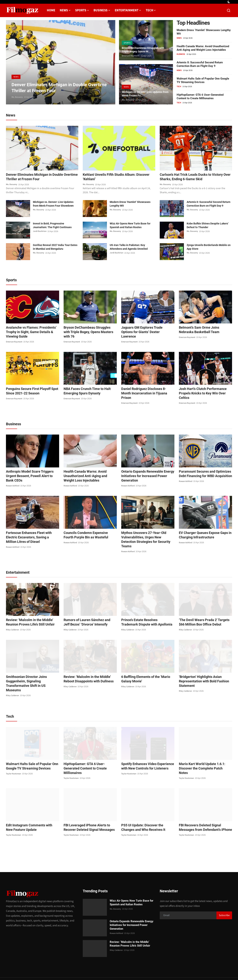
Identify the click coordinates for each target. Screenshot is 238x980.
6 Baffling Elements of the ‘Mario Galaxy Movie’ (143, 671)
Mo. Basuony (18, 97)
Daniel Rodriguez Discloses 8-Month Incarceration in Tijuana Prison (145, 392)
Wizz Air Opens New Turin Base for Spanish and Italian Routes (130, 226)
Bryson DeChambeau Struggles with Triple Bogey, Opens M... (146, 49)
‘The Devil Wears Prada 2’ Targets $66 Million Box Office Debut (204, 614)
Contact (146, 970)
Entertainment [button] (128, 10)
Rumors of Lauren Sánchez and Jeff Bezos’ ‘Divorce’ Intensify (88, 614)
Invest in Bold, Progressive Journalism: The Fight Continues (52, 226)
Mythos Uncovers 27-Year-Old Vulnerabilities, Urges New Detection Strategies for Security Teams (146, 533)
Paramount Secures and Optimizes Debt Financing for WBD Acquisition (202, 470)
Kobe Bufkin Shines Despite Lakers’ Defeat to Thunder (208, 226)
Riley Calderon (13, 621)
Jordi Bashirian (40, 232)
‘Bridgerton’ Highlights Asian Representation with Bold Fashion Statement (201, 673)
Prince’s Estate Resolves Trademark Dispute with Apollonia (145, 614)
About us (179, 970)
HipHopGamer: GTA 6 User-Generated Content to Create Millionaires (200, 97)
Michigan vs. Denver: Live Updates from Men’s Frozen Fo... (145, 93)
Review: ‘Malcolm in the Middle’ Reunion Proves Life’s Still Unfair (28, 614)
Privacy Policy (162, 970)
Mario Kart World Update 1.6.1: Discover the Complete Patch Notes (202, 753)
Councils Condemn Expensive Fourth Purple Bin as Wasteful (88, 531)
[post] (61, 62)
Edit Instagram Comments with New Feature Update (30, 810)
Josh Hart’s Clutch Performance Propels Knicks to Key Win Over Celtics (205, 392)
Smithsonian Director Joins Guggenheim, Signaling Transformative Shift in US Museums (32, 673)
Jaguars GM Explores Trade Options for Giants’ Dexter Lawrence (148, 330)
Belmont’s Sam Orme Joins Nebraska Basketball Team (204, 330)
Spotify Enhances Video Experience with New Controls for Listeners (145, 753)
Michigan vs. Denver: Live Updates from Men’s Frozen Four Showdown (53, 204)
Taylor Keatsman (14, 761)
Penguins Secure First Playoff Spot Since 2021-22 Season (29, 392)
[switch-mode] (229, 2)
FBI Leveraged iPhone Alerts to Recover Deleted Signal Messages (86, 810)
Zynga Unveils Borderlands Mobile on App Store (209, 247)
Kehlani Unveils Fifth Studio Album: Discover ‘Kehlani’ (112, 177)
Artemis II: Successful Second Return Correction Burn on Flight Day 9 (200, 64)
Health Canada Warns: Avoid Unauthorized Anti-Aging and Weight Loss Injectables (203, 48)
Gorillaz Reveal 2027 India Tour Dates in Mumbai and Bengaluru (55, 247)
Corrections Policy (219, 970)
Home (51, 10)
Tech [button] (151, 10)
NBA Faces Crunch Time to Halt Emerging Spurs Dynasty (85, 392)
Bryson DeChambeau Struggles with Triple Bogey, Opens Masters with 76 (88, 330)
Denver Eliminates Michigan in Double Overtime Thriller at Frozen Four (37, 177)
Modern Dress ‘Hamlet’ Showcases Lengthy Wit (130, 204)
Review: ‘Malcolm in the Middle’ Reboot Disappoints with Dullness (90, 671)
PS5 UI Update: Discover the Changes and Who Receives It (146, 810)
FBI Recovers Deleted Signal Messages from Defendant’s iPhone (205, 810)
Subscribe (224, 898)
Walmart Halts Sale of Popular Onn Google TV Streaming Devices (203, 80)
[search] (229, 10)
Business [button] (102, 10)
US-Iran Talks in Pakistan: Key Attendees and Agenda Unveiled (129, 247)
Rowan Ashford (13, 477)
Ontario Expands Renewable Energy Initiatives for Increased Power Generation (145, 472)
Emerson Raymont (131, 56)
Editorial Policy (196, 970)
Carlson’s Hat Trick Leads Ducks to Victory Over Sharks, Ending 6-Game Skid (195, 177)
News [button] (65, 10)
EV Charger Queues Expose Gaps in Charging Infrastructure (202, 531)
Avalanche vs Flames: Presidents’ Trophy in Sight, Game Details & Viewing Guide (29, 332)
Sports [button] (82, 10)
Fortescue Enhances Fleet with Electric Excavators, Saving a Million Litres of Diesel (32, 533)
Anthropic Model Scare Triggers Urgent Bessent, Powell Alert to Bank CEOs (32, 470)
